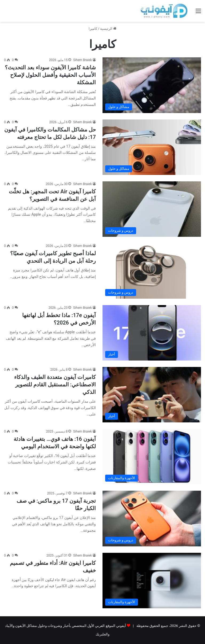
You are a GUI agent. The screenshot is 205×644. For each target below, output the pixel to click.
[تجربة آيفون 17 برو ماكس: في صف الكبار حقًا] (152, 518)
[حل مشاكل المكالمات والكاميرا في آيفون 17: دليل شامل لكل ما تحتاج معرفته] (152, 147)
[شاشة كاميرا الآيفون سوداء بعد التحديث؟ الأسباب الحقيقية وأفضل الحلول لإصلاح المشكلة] (152, 85)
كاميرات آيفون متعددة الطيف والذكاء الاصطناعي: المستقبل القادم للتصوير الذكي (55, 385)
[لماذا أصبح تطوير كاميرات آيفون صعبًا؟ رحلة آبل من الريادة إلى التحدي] (152, 271)
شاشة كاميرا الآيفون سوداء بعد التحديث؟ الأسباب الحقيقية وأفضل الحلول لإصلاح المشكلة (50, 75)
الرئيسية (108, 29)
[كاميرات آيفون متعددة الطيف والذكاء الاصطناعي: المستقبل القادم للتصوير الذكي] (152, 395)
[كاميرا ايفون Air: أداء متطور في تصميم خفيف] (152, 581)
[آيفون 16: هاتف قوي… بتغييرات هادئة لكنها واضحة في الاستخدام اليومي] (152, 457)
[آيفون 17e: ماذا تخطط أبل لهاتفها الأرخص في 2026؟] (152, 333)
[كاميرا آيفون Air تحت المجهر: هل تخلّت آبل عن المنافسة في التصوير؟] (152, 209)
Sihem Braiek (82, 60)
